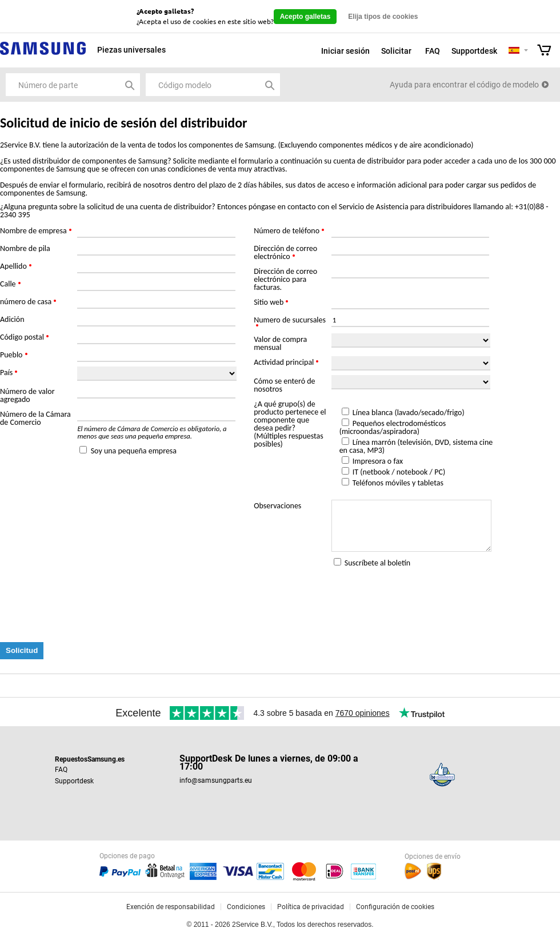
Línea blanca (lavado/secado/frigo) (409, 413)
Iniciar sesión (345, 51)
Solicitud (22, 650)
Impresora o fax (378, 461)
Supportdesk (474, 51)
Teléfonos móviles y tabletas (398, 483)
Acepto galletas (305, 17)
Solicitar (396, 51)
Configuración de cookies (395, 907)
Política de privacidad (311, 907)
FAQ (433, 51)
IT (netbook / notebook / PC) (399, 472)
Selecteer (526, 51)
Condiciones (246, 907)
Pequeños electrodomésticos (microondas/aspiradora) (393, 427)
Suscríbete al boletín (377, 563)
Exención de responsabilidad (171, 907)
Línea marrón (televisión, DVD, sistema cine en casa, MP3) (416, 446)
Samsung (43, 55)
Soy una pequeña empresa (134, 451)
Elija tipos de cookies (383, 17)
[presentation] (87, 606)
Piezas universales (131, 50)
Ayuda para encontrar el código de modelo (464, 85)
